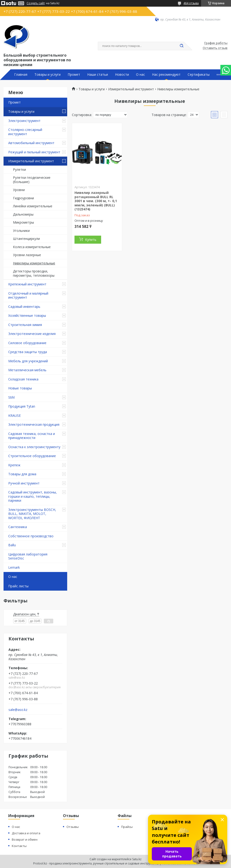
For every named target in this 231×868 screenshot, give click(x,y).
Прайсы (127, 827)
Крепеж (14, 465)
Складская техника (23, 379)
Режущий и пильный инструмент (34, 152)
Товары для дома (22, 474)
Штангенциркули (26, 239)
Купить (91, 240)
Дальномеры (23, 214)
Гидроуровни (23, 198)
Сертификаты (199, 75)
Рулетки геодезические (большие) (32, 180)
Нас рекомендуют (166, 75)
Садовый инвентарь (24, 307)
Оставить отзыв (215, 48)
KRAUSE (14, 415)
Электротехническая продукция (34, 424)
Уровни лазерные (27, 255)
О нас (140, 75)
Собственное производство (31, 536)
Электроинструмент (24, 121)
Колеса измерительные (32, 247)
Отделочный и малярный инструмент (28, 295)
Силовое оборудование (27, 343)
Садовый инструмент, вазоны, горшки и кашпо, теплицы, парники (33, 496)
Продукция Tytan (22, 406)
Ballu (12, 545)
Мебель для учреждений (28, 361)
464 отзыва (191, 3)
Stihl (11, 397)
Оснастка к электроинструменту (34, 447)
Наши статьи (98, 75)
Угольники (21, 231)
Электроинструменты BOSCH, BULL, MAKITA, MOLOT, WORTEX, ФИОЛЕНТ (32, 514)
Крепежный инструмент (27, 284)
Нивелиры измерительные (34, 263)
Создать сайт (36, 3)
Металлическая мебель (27, 370)
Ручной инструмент (24, 483)
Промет (74, 75)
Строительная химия (25, 325)
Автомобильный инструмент (31, 143)
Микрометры (23, 222)
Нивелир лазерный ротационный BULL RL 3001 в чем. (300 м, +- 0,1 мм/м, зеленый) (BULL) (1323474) (96, 201)
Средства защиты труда (28, 352)
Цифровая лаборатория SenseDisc (28, 556)
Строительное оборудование (32, 456)
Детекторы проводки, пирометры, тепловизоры (34, 273)
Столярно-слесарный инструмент (25, 132)
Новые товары (20, 388)
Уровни (19, 190)
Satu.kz (137, 859)
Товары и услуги (47, 75)
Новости (122, 75)
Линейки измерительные (33, 206)
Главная (21, 75)
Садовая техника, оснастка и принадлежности (32, 436)
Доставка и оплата (26, 833)
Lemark (14, 567)
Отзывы (73, 827)
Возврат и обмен (25, 839)
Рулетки (19, 169)
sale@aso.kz (18, 710)
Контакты (19, 846)
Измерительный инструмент (31, 161)
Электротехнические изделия (32, 334)
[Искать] (181, 46)
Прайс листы (18, 586)
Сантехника (18, 527)
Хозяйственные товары (27, 315)
